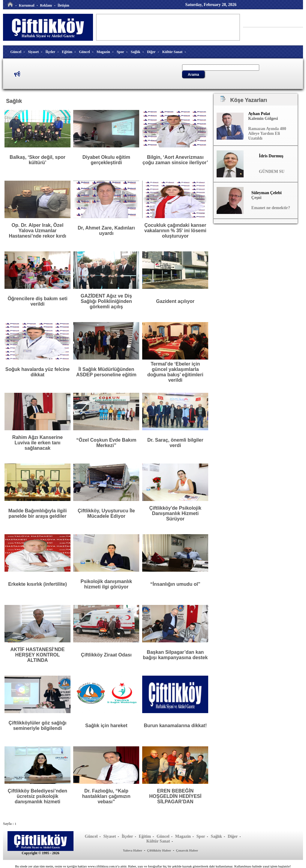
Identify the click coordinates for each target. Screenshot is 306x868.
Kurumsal (27, 5)
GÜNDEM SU (272, 172)
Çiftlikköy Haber (159, 850)
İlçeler (51, 52)
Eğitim (67, 52)
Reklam (46, 5)
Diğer (151, 52)
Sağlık (136, 52)
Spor (120, 52)
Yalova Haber (133, 850)
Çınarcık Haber (187, 850)
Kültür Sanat (172, 52)
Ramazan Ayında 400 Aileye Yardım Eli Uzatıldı (267, 133)
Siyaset (33, 52)
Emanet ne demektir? (271, 208)
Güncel (16, 52)
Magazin (103, 52)
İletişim (63, 5)
